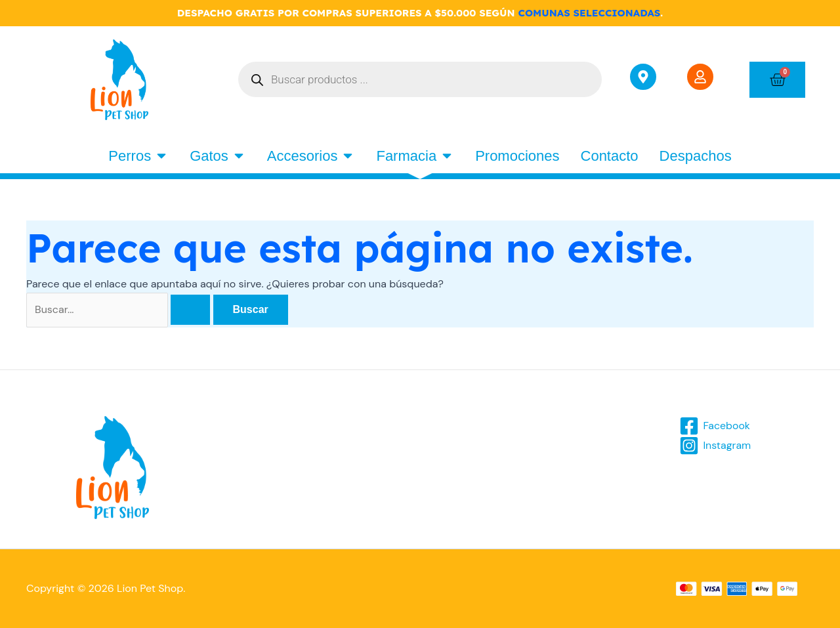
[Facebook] (715, 426)
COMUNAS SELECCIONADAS (589, 13)
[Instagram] (715, 446)
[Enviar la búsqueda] (190, 310)
